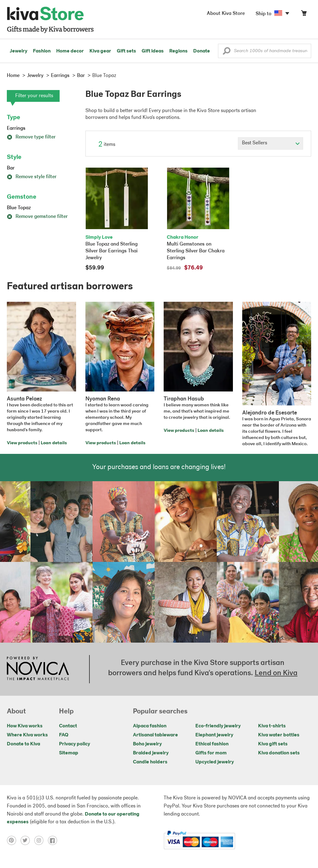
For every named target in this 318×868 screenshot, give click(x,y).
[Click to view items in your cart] (304, 14)
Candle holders (150, 762)
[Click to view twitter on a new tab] (27, 840)
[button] (227, 52)
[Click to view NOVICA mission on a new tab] (38, 669)
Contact (68, 726)
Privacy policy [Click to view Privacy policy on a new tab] (75, 744)
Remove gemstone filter (37, 217)
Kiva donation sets (279, 753)
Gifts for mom (211, 753)
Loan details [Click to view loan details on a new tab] (54, 443)
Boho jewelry (147, 744)
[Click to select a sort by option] (270, 143)
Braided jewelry (151, 753)
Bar (11, 168)
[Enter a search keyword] (265, 51)
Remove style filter (32, 177)
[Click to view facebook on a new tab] (54, 840)
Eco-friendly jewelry (218, 726)
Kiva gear (100, 51)
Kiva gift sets (273, 744)
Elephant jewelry (214, 735)
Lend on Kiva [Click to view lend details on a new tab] (276, 673)
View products (22, 443)
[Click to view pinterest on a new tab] (14, 840)
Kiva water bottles (279, 735)
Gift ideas (153, 51)
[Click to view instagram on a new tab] (41, 840)
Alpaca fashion (150, 726)
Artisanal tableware (155, 735)
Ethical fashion (212, 744)
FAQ (64, 735)
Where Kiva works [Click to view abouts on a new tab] (27, 735)
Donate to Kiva (23, 744)
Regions (178, 51)
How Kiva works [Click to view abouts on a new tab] (25, 726)
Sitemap (69, 753)
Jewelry (18, 51)
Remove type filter (31, 137)
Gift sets (126, 51)
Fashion (42, 51)
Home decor (70, 51)
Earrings (16, 129)
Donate (202, 51)
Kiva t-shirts (272, 726)
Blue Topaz (19, 208)
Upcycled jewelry (215, 762)
